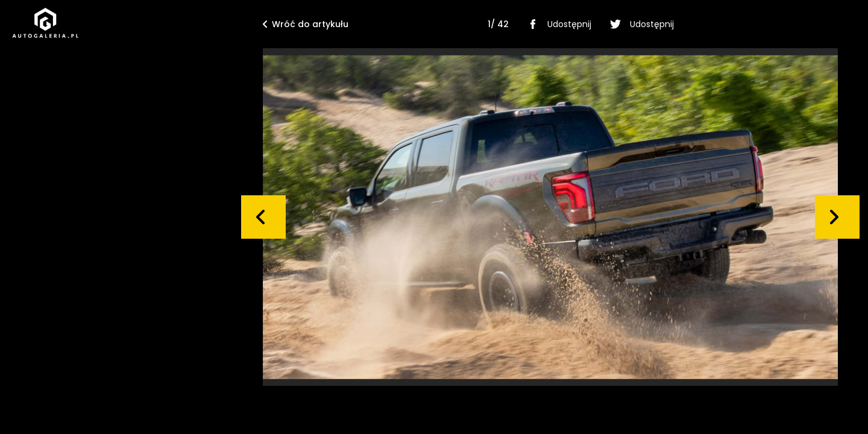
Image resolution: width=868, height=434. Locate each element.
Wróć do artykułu (306, 24)
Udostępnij (557, 24)
